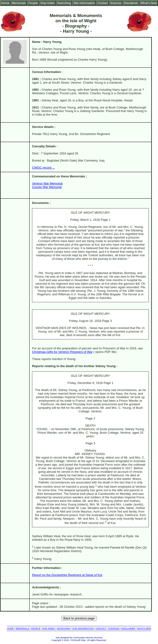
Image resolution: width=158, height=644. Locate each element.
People (33, 3)
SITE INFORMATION (83, 628)
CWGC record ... (43, 168)
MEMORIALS (23, 628)
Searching (64, 3)
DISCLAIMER (128, 628)
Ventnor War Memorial (47, 183)
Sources (116, 3)
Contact (103, 3)
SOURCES (114, 628)
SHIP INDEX (49, 628)
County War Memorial (47, 187)
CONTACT (101, 628)
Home (5, 3)
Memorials (19, 3)
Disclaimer (131, 3)
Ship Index (48, 3)
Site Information (84, 3)
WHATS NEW (144, 628)
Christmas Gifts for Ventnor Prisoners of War (62, 352)
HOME (10, 628)
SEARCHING (64, 628)
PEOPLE (36, 628)
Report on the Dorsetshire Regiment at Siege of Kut (67, 575)
